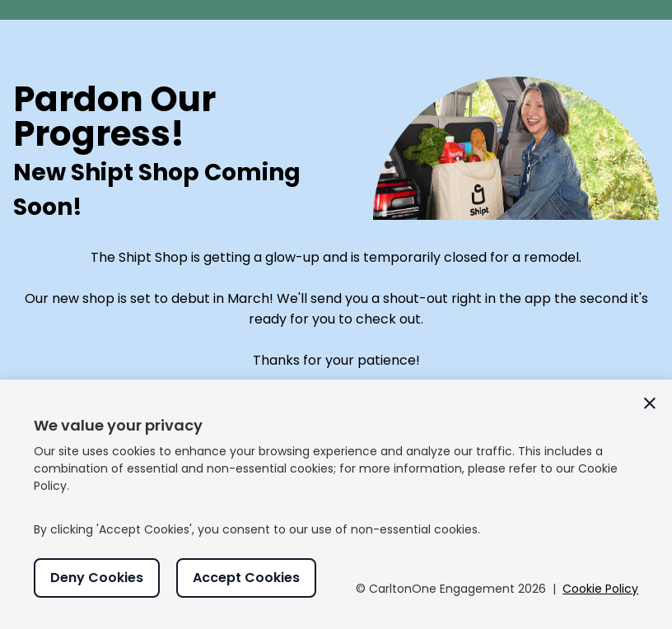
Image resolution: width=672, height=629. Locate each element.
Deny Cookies (97, 578)
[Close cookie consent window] (650, 403)
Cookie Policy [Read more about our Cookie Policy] (600, 589)
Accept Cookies (246, 578)
